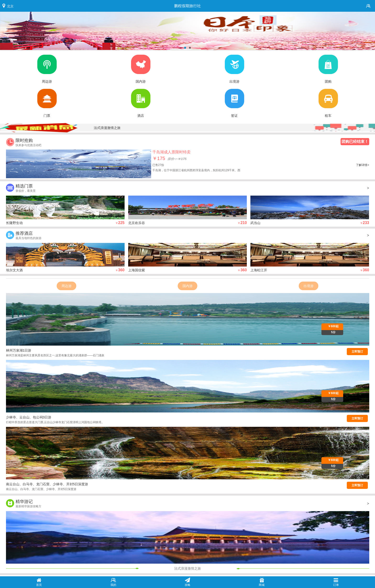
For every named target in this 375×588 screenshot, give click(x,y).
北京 (10, 6)
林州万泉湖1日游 (19, 350)
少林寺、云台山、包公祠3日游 (29, 417)
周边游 (66, 286)
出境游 (309, 286)
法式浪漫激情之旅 (107, 128)
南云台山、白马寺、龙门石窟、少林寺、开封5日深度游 (47, 484)
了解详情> (362, 165)
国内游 (187, 286)
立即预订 (357, 352)
